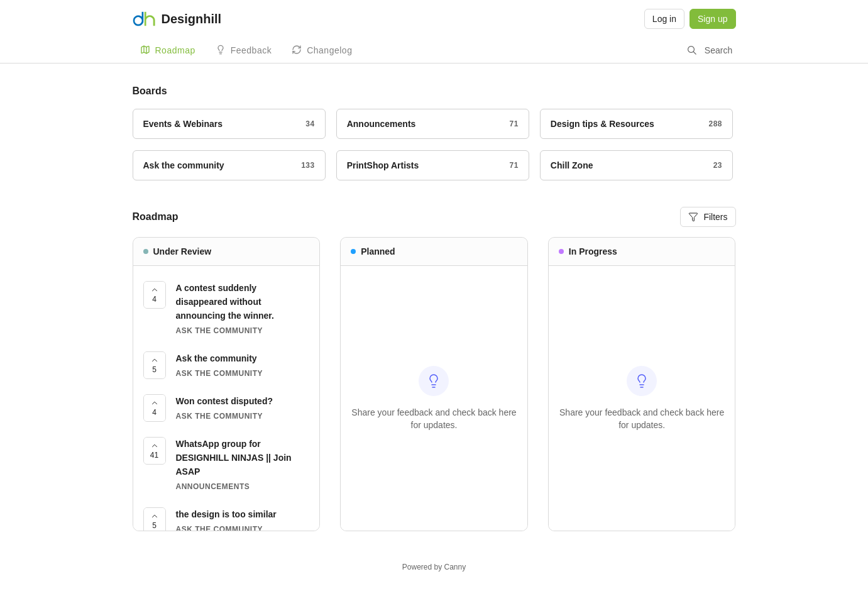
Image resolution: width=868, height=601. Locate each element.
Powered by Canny (434, 567)
